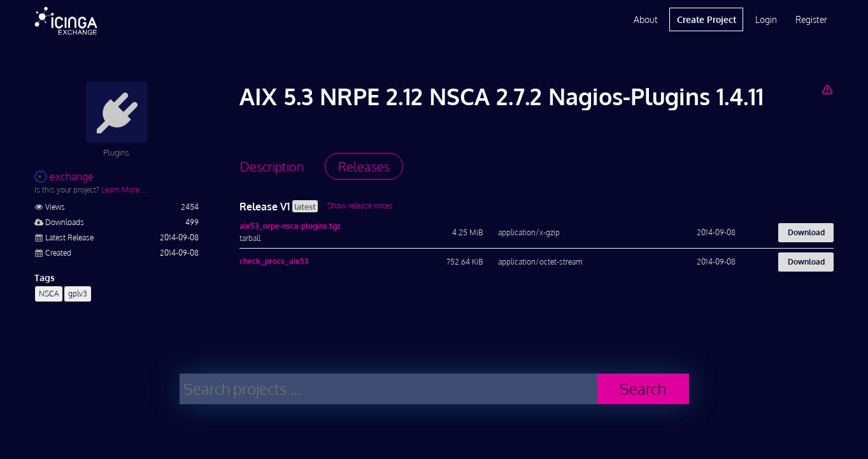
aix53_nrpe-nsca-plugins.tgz (290, 226)
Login (766, 19)
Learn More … (124, 190)
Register (811, 19)
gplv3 (78, 294)
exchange (64, 177)
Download (806, 232)
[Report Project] (828, 89)
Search (643, 389)
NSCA (49, 294)
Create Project (707, 19)
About (646, 19)
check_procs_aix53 (274, 261)
